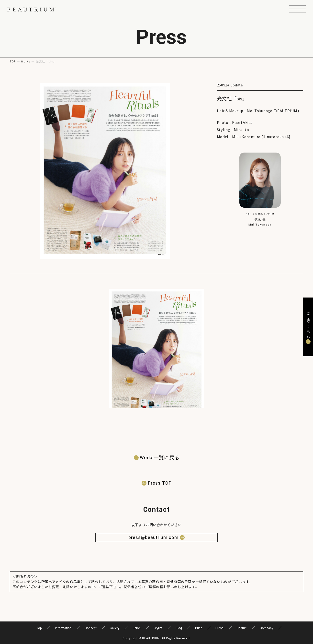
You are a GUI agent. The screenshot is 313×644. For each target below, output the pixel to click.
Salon (137, 628)
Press (219, 628)
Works (26, 62)
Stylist (158, 628)
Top (39, 628)
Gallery (115, 628)
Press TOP (160, 483)
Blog (179, 628)
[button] (297, 10)
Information (63, 628)
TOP (13, 62)
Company (266, 628)
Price (199, 628)
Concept (91, 628)
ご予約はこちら (308, 324)
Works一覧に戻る (160, 458)
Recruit (242, 628)
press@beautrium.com (153, 537)
